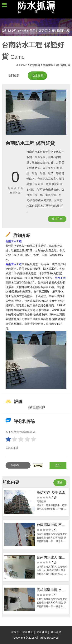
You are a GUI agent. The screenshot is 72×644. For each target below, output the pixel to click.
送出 (58, 465)
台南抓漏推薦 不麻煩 (51, 525)
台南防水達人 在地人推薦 (51, 558)
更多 (60, 482)
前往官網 (57, 219)
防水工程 (60, 278)
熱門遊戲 (14, 75)
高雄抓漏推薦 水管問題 (51, 590)
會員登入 (28, 632)
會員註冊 (42, 632)
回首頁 (15, 632)
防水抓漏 (38, 75)
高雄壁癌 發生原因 (51, 492)
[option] (36, 112)
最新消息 (56, 632)
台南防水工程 (14, 241)
